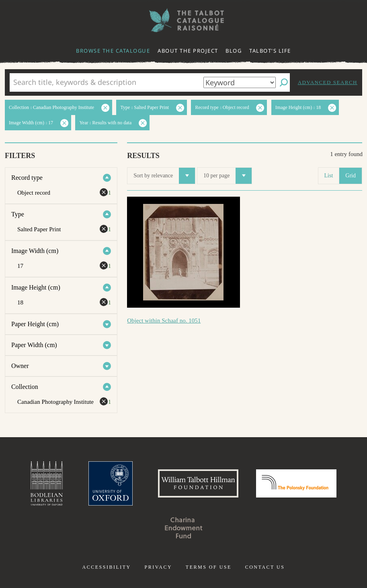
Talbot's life (270, 51)
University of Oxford (111, 483)
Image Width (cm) (35, 251)
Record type (27, 178)
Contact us (265, 567)
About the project (188, 51)
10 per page (228, 176)
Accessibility (107, 567)
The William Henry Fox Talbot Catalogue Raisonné (184, 20)
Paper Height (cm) (35, 324)
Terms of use (209, 567)
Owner (20, 366)
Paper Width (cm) (34, 345)
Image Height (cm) (36, 287)
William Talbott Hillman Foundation (198, 483)
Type (18, 214)
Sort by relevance (164, 176)
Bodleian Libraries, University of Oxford (47, 483)
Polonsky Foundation (296, 483)
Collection (25, 387)
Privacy (158, 567)
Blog (234, 51)
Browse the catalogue (113, 51)
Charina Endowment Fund (184, 528)
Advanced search (328, 82)
